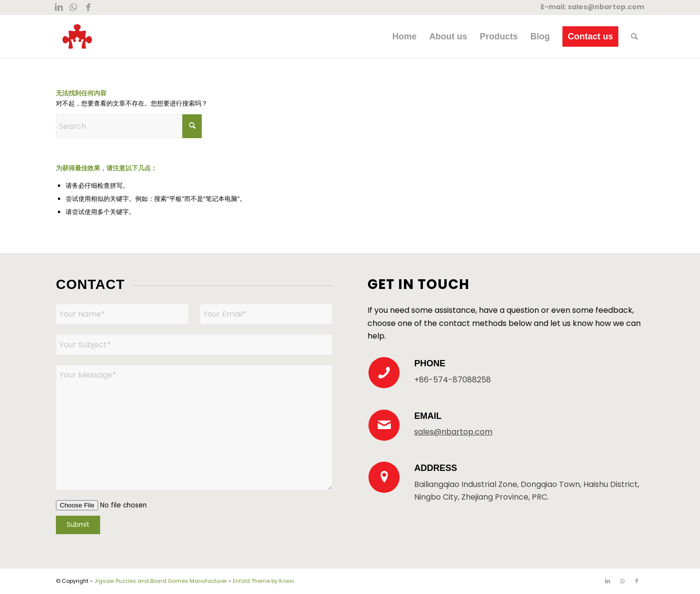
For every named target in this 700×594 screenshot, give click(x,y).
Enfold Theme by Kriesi (263, 581)
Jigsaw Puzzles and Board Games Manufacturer (161, 581)
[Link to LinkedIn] (59, 7)
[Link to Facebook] (88, 7)
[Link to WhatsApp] (73, 7)
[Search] (634, 36)
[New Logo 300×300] (77, 36)
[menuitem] (404, 36)
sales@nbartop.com (606, 7)
